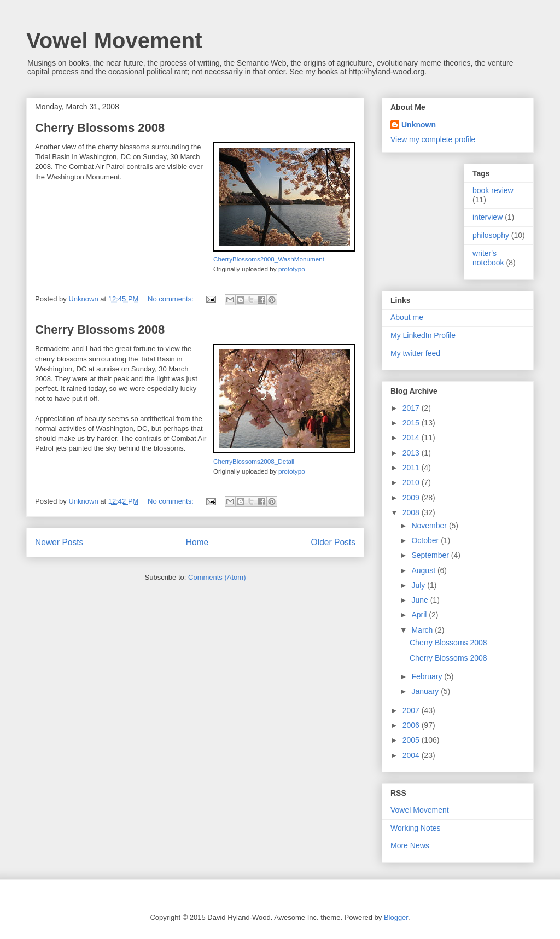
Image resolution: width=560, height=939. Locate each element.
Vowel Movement (114, 40)
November (430, 526)
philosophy (491, 235)
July (419, 585)
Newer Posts (59, 542)
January (426, 691)
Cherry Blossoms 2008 (100, 128)
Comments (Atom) (217, 577)
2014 (412, 438)
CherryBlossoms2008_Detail (254, 461)
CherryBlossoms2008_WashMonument (269, 259)
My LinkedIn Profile (423, 335)
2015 (412, 423)
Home (197, 542)
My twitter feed (415, 353)
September (431, 555)
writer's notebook (488, 258)
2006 (412, 725)
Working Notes (416, 828)
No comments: (171, 299)
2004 (412, 755)
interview (488, 217)
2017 (412, 408)
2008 (412, 512)
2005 (412, 740)
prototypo (292, 269)
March (423, 630)
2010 (412, 482)
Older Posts (333, 542)
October (426, 540)
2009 (412, 498)
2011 (412, 468)
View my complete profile (433, 139)
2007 (412, 710)
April (420, 615)
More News (410, 845)
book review (493, 190)
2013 (412, 453)
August (424, 570)
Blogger (396, 917)
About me (407, 317)
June (421, 600)
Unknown (419, 125)
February (428, 676)
